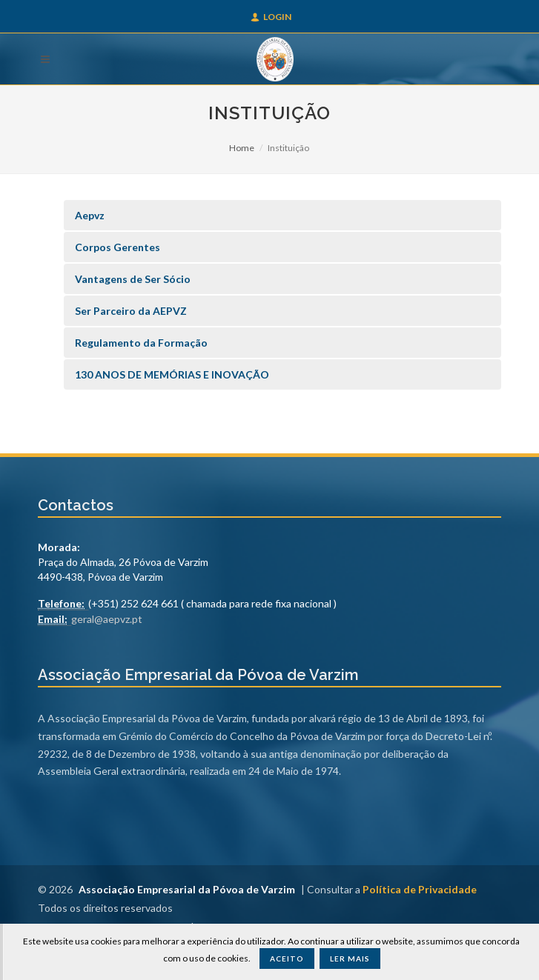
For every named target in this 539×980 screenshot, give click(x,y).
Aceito (287, 959)
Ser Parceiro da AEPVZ (131, 311)
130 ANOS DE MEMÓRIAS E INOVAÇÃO (172, 374)
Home (242, 148)
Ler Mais (350, 959)
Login (271, 17)
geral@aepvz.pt (107, 619)
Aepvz (90, 215)
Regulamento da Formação (141, 343)
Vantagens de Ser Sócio (133, 279)
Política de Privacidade (420, 889)
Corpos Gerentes (118, 247)
